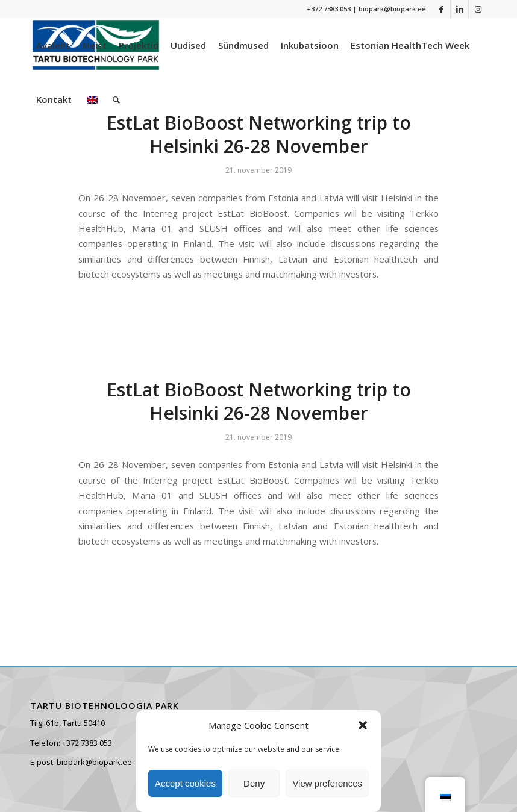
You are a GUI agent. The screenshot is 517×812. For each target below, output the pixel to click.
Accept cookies (185, 783)
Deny (254, 783)
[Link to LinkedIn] (459, 9)
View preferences (327, 783)
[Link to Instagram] (478, 9)
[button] (363, 725)
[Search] (116, 99)
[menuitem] (53, 45)
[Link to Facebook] (441, 9)
